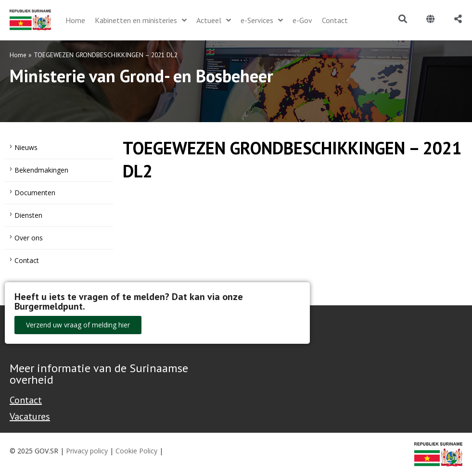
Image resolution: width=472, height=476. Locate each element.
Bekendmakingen (41, 170)
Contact (27, 260)
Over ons (29, 238)
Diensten (28, 215)
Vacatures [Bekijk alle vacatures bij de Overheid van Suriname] (30, 416)
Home (18, 55)
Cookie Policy (136, 451)
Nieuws (26, 147)
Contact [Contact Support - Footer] (26, 400)
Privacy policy (87, 451)
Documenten (35, 193)
